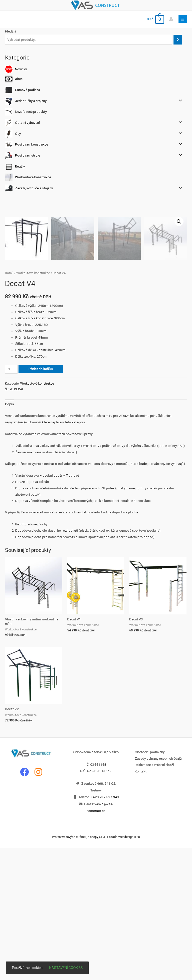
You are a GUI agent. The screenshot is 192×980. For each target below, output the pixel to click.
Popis (9, 536)
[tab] (9, 536)
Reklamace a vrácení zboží (154, 897)
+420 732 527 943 (105, 929)
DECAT (19, 521)
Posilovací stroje (27, 155)
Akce (19, 79)
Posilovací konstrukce (31, 144)
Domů (9, 405)
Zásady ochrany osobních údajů (158, 890)
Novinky (21, 69)
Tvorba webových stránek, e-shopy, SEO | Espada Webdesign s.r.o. (96, 969)
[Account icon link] (171, 19)
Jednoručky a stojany (31, 101)
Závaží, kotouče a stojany (34, 188)
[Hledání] (178, 40)
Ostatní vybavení (27, 123)
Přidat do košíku (41, 501)
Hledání (10, 31)
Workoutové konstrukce (33, 177)
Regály (20, 166)
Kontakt (141, 903)
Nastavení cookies (66, 968)
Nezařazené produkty (31, 112)
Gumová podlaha (27, 90)
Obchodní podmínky (150, 884)
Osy (18, 133)
